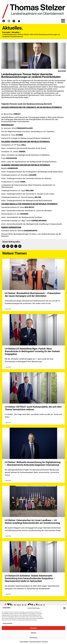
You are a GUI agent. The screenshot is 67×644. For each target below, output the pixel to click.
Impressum (45, 642)
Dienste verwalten (7, 623)
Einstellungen (33, 638)
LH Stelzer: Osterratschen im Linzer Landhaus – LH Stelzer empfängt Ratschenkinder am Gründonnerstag (32, 522)
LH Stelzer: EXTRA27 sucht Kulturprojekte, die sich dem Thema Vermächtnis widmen (33, 408)
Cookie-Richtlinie (24, 642)
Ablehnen (33, 633)
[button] (64, 608)
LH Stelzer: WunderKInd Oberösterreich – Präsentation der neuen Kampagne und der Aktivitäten (33, 295)
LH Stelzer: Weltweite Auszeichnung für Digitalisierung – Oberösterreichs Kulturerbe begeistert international (33, 464)
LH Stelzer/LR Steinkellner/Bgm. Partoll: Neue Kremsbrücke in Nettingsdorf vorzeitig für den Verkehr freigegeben (32, 351)
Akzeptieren (33, 628)
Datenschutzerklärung (35, 642)
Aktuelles (15, 32)
